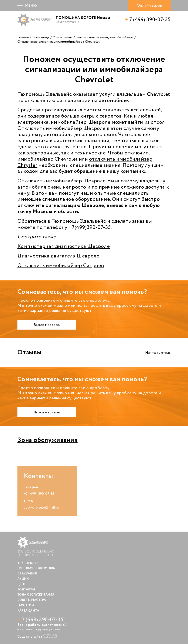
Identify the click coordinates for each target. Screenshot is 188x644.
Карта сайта (28, 611)
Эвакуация (27, 574)
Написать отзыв (158, 353)
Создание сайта (37, 637)
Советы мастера (32, 600)
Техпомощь (41, 37)
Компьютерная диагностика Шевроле (64, 246)
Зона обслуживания (48, 440)
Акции (23, 579)
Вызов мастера (47, 325)
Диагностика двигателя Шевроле (58, 256)
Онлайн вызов (149, 6)
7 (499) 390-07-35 (148, 20)
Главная (23, 37)
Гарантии (26, 605)
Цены (22, 584)
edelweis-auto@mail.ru (41, 508)
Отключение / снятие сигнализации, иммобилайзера (93, 37)
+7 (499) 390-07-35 (39, 494)
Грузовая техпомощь (36, 568)
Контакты (26, 590)
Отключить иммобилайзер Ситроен (61, 266)
